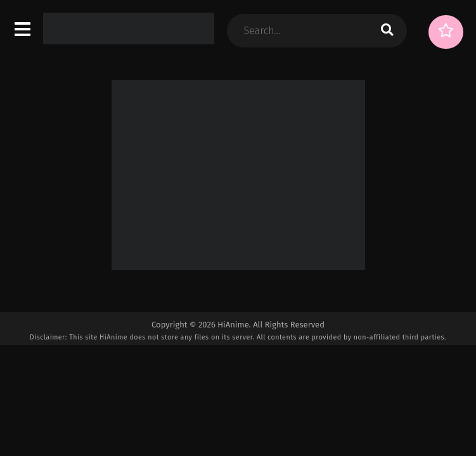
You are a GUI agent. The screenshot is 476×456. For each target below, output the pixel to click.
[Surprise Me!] (446, 32)
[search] (387, 31)
